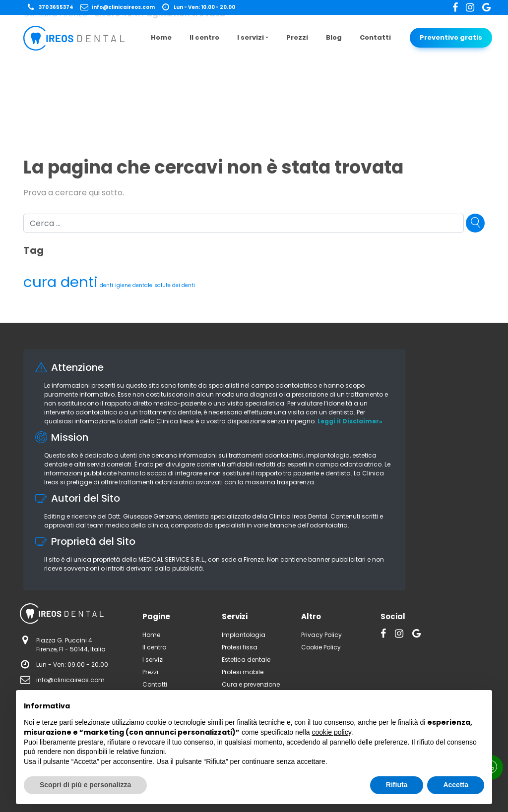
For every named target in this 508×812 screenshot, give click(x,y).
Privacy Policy (321, 635)
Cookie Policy (321, 647)
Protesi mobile (243, 672)
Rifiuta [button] (397, 785)
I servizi (251, 37)
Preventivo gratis (451, 37)
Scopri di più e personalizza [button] (85, 785)
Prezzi (297, 37)
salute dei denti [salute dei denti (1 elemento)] (175, 285)
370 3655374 (50, 7)
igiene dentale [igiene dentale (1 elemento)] (134, 285)
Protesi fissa (240, 647)
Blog (334, 37)
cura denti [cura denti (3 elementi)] (61, 282)
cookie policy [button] (332, 732)
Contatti (375, 37)
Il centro (204, 37)
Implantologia (244, 635)
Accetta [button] (456, 785)
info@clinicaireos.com (117, 7)
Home (161, 37)
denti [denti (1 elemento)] (106, 285)
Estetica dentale (246, 660)
